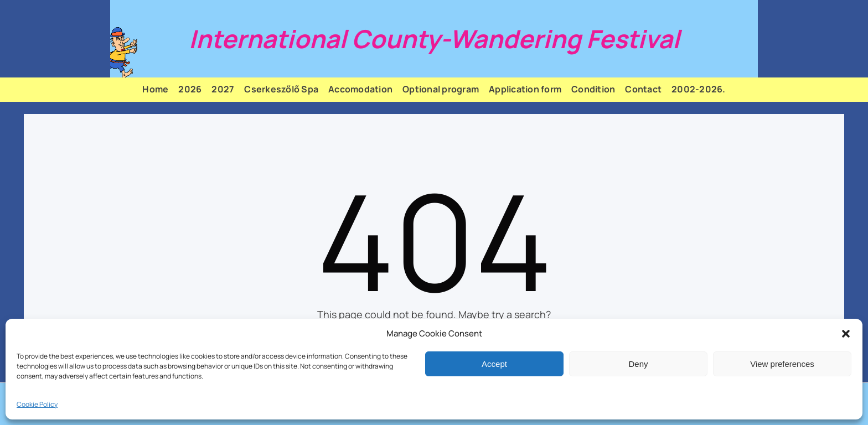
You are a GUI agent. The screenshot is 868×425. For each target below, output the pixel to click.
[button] (846, 334)
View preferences (782, 364)
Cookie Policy (37, 404)
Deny (638, 364)
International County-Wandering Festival (434, 39)
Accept (494, 364)
